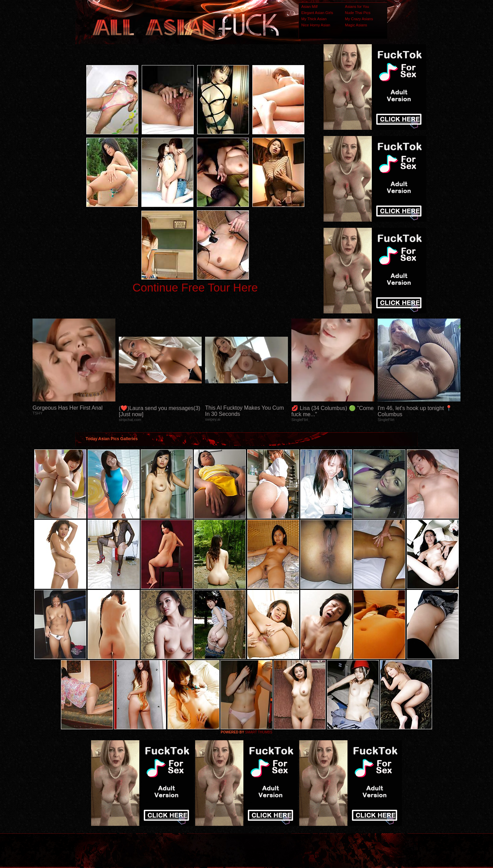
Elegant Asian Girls (317, 13)
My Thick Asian (314, 19)
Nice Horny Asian (316, 25)
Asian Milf (309, 7)
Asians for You (357, 7)
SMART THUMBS (259, 732)
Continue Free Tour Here (195, 288)
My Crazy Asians (359, 19)
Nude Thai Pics (358, 13)
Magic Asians (356, 25)
